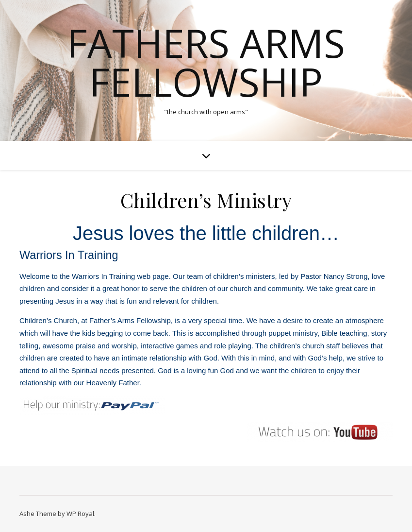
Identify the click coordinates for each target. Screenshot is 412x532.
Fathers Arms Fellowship (206, 62)
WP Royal (80, 514)
